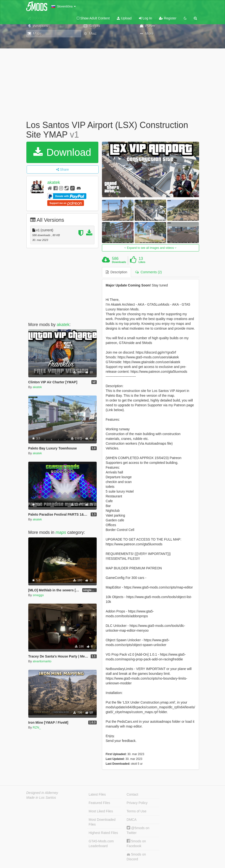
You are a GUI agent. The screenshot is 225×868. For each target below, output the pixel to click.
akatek (54, 182)
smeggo (38, 595)
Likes (142, 262)
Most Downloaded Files (102, 822)
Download (62, 152)
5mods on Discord (136, 857)
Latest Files (97, 794)
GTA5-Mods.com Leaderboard (101, 844)
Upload (124, 18)
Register (168, 18)
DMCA (132, 820)
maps (61, 532)
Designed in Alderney (42, 793)
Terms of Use (136, 811)
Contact (132, 794)
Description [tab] (117, 272)
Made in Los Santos (41, 798)
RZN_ (37, 727)
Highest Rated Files (103, 833)
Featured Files (99, 803)
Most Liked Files (101, 811)
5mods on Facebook (136, 843)
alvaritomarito (42, 661)
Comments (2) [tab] (148, 272)
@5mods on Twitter (138, 830)
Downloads (119, 262)
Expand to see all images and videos (150, 248)
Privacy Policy (137, 803)
